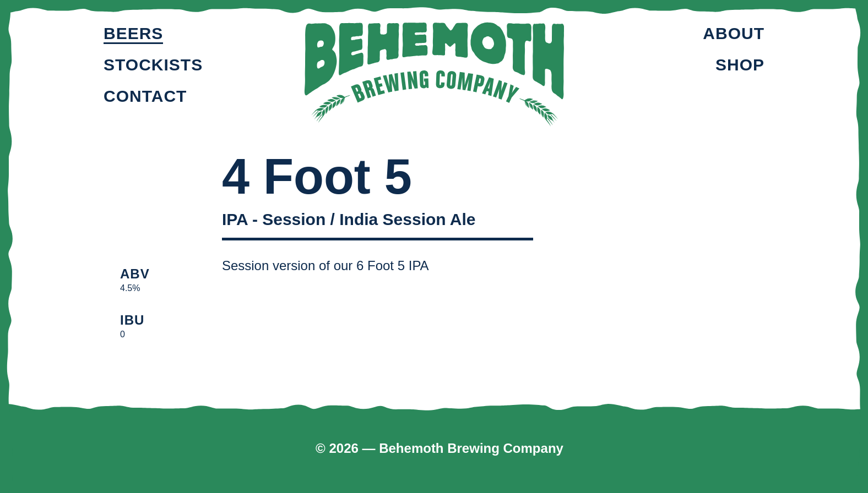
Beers (133, 33)
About (734, 33)
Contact (145, 96)
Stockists (153, 65)
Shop (740, 65)
